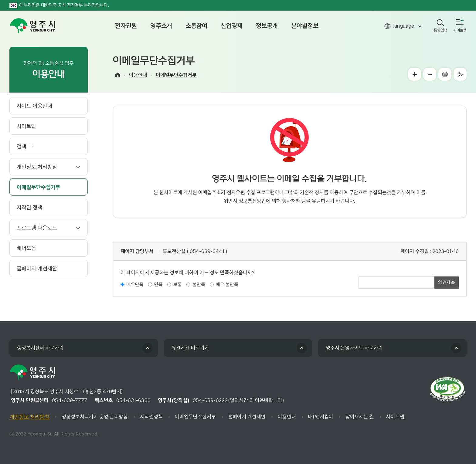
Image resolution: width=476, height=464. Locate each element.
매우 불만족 (227, 284)
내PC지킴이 (321, 417)
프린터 (445, 74)
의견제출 (447, 282)
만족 (158, 284)
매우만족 (135, 284)
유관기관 (190, 348)
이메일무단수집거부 (176, 75)
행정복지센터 (40, 348)
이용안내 (138, 75)
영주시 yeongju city (32, 26)
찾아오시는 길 (360, 417)
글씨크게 (415, 74)
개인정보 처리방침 (29, 417)
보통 (178, 284)
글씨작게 (430, 74)
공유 (460, 74)
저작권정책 (151, 417)
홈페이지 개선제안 (247, 417)
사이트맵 (395, 417)
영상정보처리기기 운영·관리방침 (95, 417)
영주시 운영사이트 (354, 348)
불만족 (199, 284)
